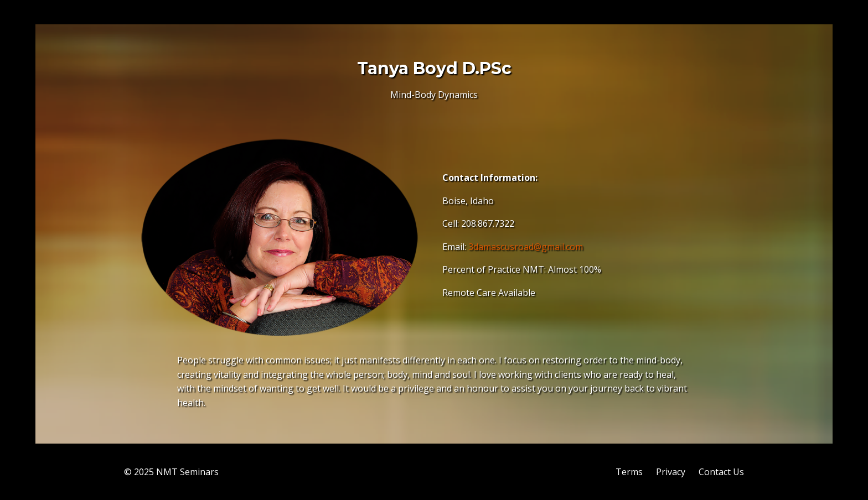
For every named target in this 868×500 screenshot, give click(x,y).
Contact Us (721, 472)
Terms (629, 472)
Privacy (671, 472)
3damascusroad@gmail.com (526, 247)
